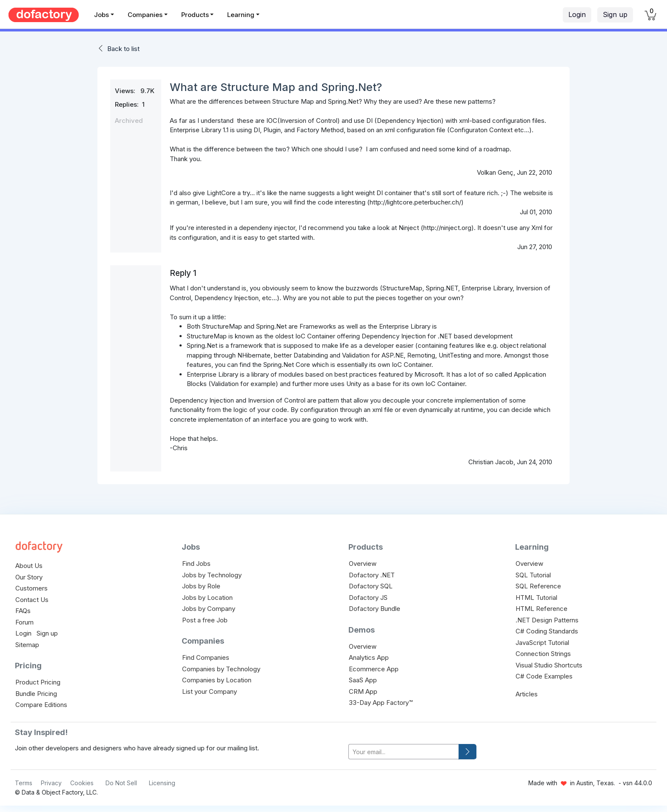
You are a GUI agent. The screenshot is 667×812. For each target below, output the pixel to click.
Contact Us (32, 600)
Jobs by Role (201, 586)
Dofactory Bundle (375, 609)
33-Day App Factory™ (381, 703)
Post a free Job (205, 620)
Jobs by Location (207, 598)
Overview (363, 564)
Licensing (162, 783)
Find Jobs (196, 564)
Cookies (82, 783)
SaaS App (363, 680)
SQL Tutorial (533, 575)
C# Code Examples (544, 676)
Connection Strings (543, 654)
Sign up (615, 14)
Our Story (29, 577)
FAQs (23, 611)
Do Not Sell (121, 783)
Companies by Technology (221, 669)
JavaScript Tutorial (542, 643)
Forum (24, 622)
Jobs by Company (209, 609)
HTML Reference (542, 609)
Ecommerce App (374, 669)
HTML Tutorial (536, 598)
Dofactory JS (368, 598)
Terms (24, 783)
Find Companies (206, 657)
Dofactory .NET (372, 575)
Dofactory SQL (371, 586)
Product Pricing (38, 682)
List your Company (210, 691)
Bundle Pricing (36, 694)
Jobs (101, 15)
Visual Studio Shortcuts (549, 665)
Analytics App (369, 657)
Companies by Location (217, 680)
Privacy (51, 783)
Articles (527, 694)
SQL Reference (538, 586)
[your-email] (404, 752)
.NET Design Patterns (547, 620)
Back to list (123, 49)
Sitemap (27, 645)
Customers (31, 588)
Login (577, 14)
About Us (29, 566)
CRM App (363, 691)
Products (195, 15)
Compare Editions (41, 705)
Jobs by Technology (212, 575)
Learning (241, 15)
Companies (145, 15)
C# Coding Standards (547, 631)
